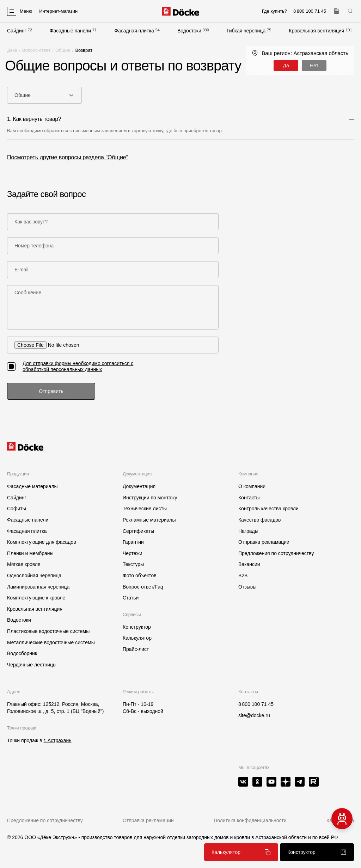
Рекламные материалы (149, 520)
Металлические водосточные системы (51, 642)
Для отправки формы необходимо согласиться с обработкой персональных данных (78, 366)
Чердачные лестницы (32, 665)
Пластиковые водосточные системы (48, 631)
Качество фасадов (260, 520)
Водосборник (22, 653)
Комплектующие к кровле (36, 598)
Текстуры (133, 564)
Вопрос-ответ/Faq (143, 587)
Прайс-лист (136, 649)
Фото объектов (140, 575)
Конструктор (137, 627)
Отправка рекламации (264, 542)
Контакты (249, 498)
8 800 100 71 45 (256, 704)
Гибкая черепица (246, 31)
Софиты (17, 509)
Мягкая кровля (24, 564)
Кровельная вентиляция (316, 31)
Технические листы (145, 509)
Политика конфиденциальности (250, 820)
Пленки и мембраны (30, 553)
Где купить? (274, 11)
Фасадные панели (70, 31)
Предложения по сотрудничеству (276, 553)
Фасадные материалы (32, 486)
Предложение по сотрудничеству (45, 820)
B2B (243, 575)
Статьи (131, 598)
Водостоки (189, 31)
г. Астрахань (57, 740)
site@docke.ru (254, 715)
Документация (139, 486)
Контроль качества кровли (268, 509)
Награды (248, 531)
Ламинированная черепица (38, 587)
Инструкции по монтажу (150, 498)
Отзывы (247, 587)
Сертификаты (138, 531)
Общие (63, 50)
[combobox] (44, 95)
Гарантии (133, 542)
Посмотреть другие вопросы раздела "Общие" (68, 157)
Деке (12, 50)
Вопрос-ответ (36, 50)
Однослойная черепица (34, 575)
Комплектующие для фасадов (42, 542)
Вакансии (249, 564)
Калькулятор (137, 638)
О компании (252, 486)
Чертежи (133, 553)
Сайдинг (17, 31)
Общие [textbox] (23, 95)
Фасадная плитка (134, 31)
